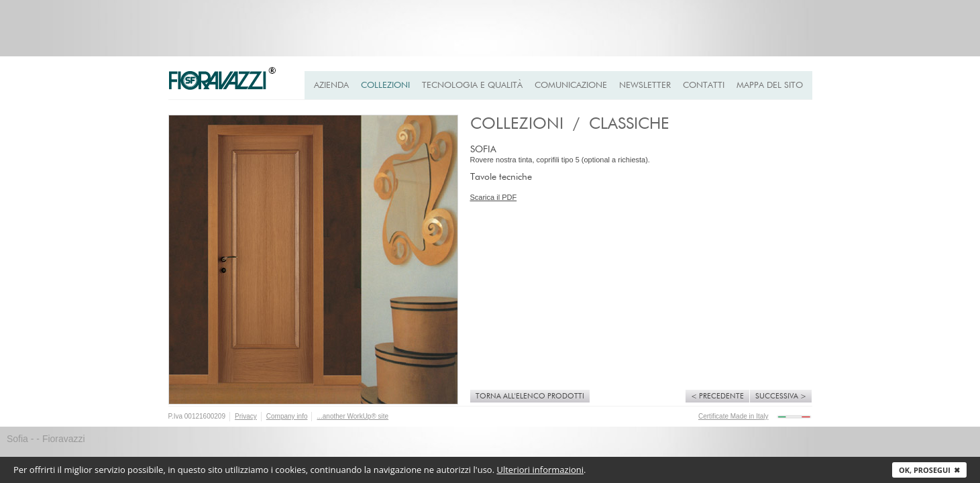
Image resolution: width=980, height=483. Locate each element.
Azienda (331, 86)
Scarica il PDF (494, 197)
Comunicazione (571, 86)
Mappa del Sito (770, 86)
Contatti (704, 86)
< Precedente (717, 396)
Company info (287, 416)
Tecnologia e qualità (472, 86)
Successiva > (781, 396)
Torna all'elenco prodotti (530, 396)
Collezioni (385, 86)
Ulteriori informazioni (540, 470)
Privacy (246, 416)
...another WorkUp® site (352, 416)
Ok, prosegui (929, 470)
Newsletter (645, 86)
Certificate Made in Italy (733, 416)
